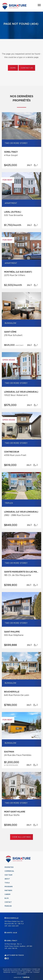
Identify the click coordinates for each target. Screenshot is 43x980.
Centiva (26, 977)
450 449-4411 (13, 926)
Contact (8, 902)
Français (8, 906)
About (7, 879)
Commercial (9, 871)
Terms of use (28, 972)
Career (7, 894)
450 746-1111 (13, 948)
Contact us (27, 68)
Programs (9, 887)
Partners (8, 890)
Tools (7, 883)
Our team (8, 875)
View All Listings (21, 837)
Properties (9, 867)
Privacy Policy (17, 972)
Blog (7, 898)
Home (13, 68)
